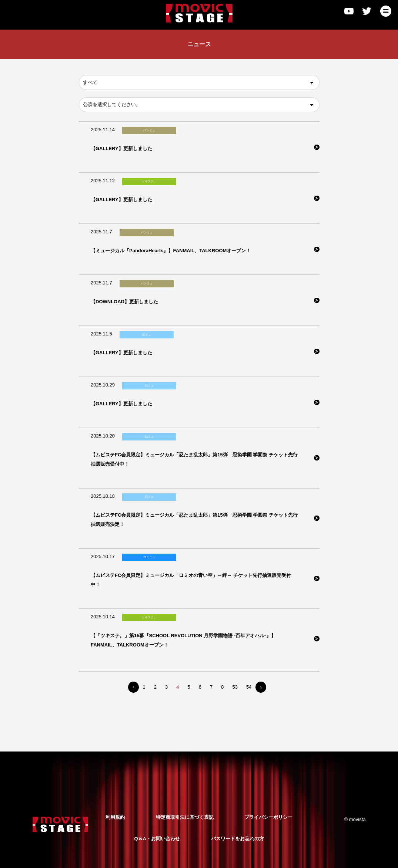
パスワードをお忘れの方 (238, 839)
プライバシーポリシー (268, 817)
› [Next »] (261, 687)
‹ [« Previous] (133, 687)
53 (235, 687)
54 (249, 687)
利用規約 (115, 817)
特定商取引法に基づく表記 (185, 817)
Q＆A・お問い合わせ (157, 839)
